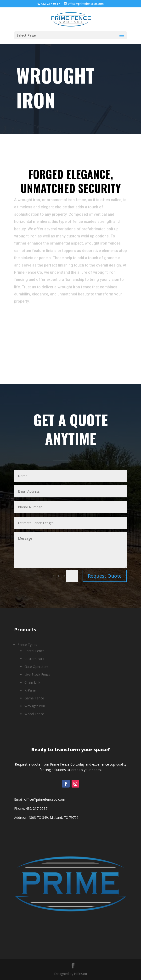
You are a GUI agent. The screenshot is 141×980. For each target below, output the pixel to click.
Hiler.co (81, 974)
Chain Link (32, 682)
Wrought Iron (35, 706)
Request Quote (105, 576)
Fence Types (27, 645)
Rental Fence (34, 651)
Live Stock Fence (37, 674)
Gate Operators (37, 667)
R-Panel (30, 690)
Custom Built (34, 659)
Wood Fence (34, 714)
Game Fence (34, 698)
